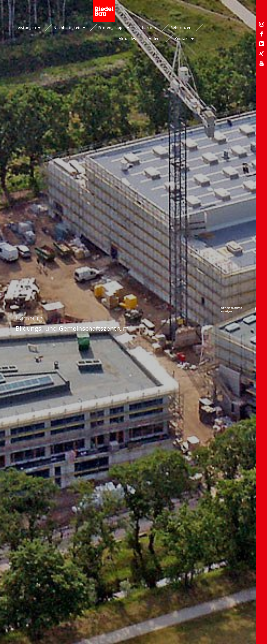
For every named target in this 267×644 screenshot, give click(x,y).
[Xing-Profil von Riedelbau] (262, 54)
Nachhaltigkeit (76, 28)
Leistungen (34, 28)
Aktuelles (219, 28)
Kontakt (246, 39)
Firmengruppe (120, 28)
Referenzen (187, 28)
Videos (247, 28)
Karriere (156, 28)
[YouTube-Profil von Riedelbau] (262, 64)
